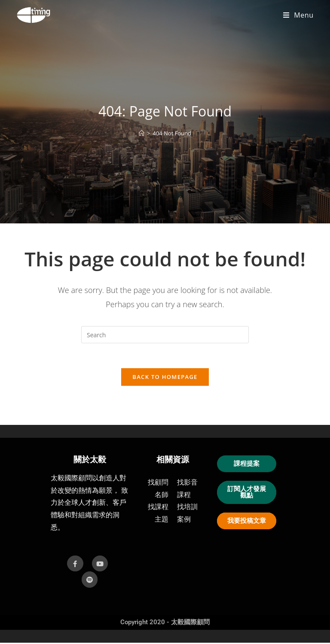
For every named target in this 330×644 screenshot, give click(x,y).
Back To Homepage (165, 378)
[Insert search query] (165, 335)
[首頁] (142, 133)
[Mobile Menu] (298, 15)
